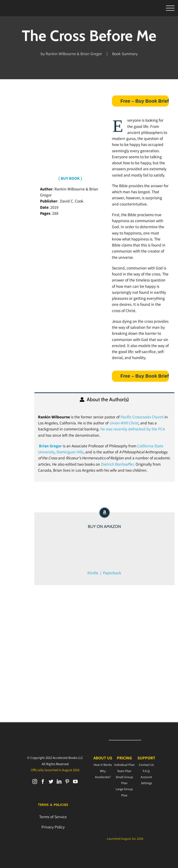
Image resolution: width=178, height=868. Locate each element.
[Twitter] (51, 782)
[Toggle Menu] (170, 8)
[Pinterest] (67, 782)
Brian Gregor (50, 446)
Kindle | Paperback (104, 573)
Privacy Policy (53, 827)
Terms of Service (53, 817)
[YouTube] (75, 782)
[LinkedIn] (59, 782)
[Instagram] (35, 782)
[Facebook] (43, 782)
